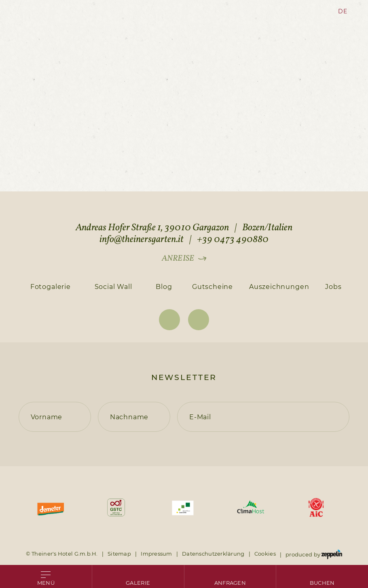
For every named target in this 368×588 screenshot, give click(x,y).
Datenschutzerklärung (213, 554)
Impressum (157, 554)
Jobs (333, 287)
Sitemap (119, 554)
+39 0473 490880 (233, 240)
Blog (164, 287)
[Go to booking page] (322, 576)
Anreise (178, 259)
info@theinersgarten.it (142, 240)
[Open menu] (46, 576)
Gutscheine (213, 287)
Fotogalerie (51, 287)
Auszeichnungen (279, 287)
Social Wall (113, 287)
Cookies (265, 554)
